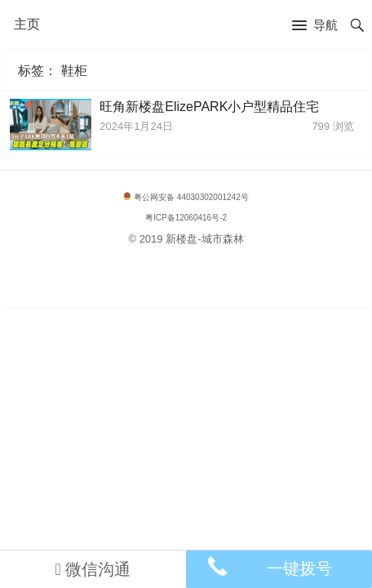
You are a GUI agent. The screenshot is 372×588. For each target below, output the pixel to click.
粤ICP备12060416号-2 (186, 218)
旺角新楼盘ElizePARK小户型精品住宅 (209, 107)
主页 (27, 24)
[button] (315, 26)
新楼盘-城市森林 (204, 239)
